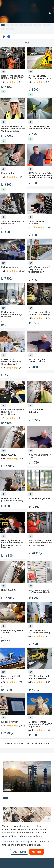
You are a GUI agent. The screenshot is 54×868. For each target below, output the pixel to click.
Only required (19, 852)
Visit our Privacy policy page (16, 841)
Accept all (37, 852)
